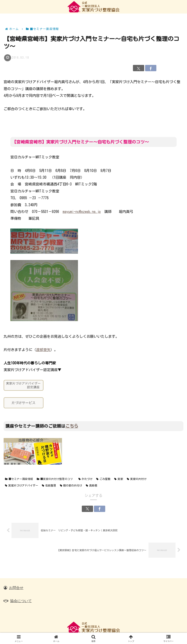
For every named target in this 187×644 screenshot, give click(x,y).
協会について (21, 601)
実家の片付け (137, 479)
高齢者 (92, 485)
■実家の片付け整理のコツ (55, 479)
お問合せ (16, 588)
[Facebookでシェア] (151, 68)
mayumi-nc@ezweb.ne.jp (82, 212)
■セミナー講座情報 (19, 479)
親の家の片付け (71, 485)
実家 (119, 479)
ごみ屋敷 (103, 479)
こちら (72, 426)
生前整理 (49, 485)
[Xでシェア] (139, 68)
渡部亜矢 (43, 350)
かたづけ (86, 479)
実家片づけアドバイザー (22, 485)
